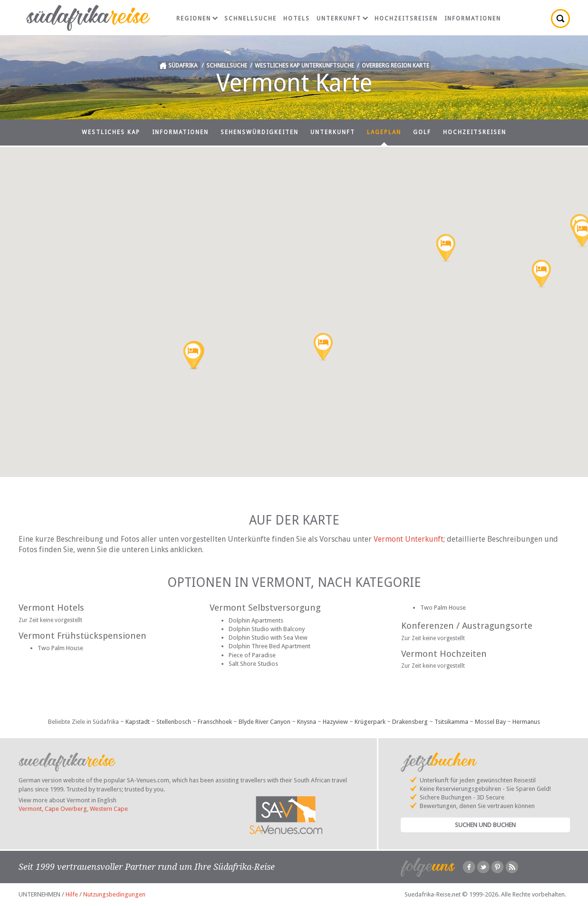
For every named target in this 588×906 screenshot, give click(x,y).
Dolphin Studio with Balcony (267, 629)
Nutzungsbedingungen (114, 894)
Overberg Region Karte (395, 66)
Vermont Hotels (51, 608)
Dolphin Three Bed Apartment (270, 646)
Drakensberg (410, 722)
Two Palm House (60, 648)
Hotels (297, 19)
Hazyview (335, 722)
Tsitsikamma (451, 722)
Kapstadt (138, 722)
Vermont (30, 809)
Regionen (197, 19)
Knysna (307, 722)
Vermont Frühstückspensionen (82, 636)
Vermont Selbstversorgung (265, 608)
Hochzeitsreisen (406, 19)
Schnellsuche (251, 19)
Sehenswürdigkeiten (260, 132)
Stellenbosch (174, 722)
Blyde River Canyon (265, 722)
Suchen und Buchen (485, 825)
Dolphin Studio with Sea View (268, 638)
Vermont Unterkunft (409, 539)
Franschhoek (215, 722)
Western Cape (109, 809)
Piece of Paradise (252, 655)
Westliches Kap (111, 132)
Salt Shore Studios (253, 664)
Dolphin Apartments (256, 620)
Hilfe (72, 894)
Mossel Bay (490, 722)
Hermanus (526, 722)
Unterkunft (342, 19)
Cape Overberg (66, 809)
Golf (422, 132)
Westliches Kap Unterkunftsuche (304, 66)
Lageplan (384, 132)
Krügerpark (370, 722)
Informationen (473, 19)
